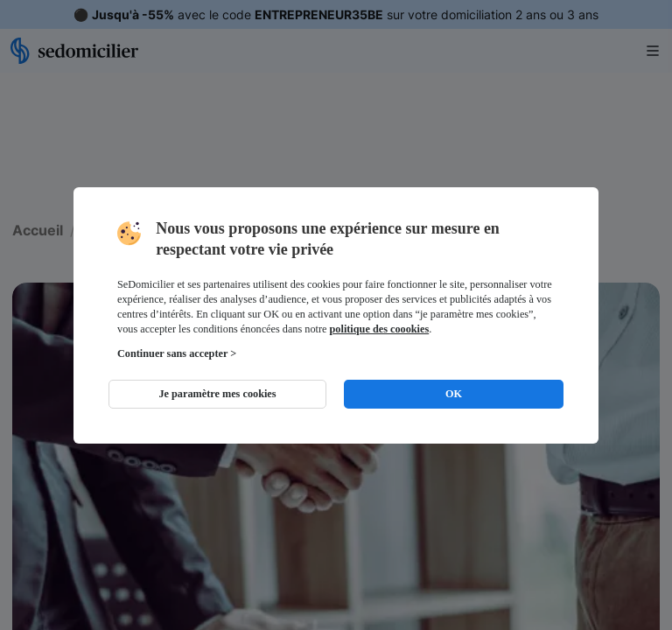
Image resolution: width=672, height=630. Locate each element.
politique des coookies (380, 329)
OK (454, 394)
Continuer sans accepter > (177, 353)
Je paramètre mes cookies (217, 394)
